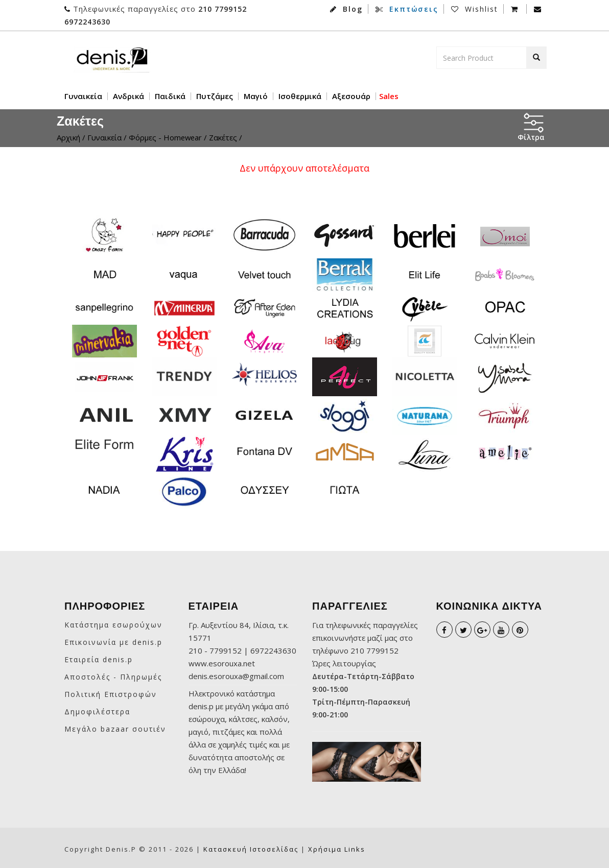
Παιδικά (170, 96)
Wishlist (475, 9)
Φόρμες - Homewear (167, 137)
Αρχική (68, 137)
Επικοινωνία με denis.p (113, 642)
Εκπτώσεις (407, 9)
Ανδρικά (128, 96)
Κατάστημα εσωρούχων (113, 625)
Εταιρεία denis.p (99, 659)
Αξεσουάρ (351, 96)
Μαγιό (256, 96)
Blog (346, 9)
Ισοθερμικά (300, 96)
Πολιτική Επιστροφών (111, 694)
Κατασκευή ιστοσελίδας (251, 849)
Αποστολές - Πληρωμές (113, 677)
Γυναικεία (83, 96)
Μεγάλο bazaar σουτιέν (115, 729)
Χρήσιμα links (337, 849)
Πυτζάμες (215, 96)
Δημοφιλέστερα (97, 712)
